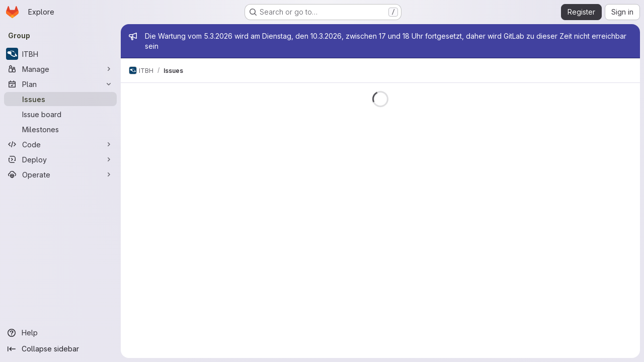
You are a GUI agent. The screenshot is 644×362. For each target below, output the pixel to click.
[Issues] (60, 99)
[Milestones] (60, 129)
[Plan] (60, 84)
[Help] (60, 333)
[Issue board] (60, 114)
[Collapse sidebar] (60, 349)
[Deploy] (60, 159)
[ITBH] (60, 54)
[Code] (60, 144)
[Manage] (60, 69)
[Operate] (60, 174)
